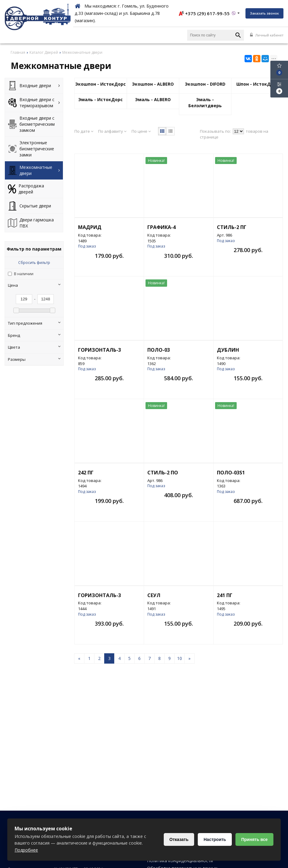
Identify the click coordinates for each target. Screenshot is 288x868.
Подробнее (26, 850)
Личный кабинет (267, 35)
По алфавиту (112, 131)
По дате (84, 131)
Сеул (154, 595)
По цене (141, 131)
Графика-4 (161, 227)
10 (180, 658)
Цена (34, 285)
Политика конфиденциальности (180, 861)
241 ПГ (225, 595)
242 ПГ (86, 473)
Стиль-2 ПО (163, 473)
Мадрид (90, 227)
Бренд (34, 335)
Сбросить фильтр (34, 263)
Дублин (228, 350)
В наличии (24, 274)
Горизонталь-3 (99, 350)
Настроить (215, 839)
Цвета (34, 347)
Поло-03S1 (231, 473)
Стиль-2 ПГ (232, 227)
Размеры (34, 359)
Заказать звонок (264, 13)
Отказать (179, 839)
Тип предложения (34, 323)
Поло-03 (159, 350)
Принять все (254, 839)
